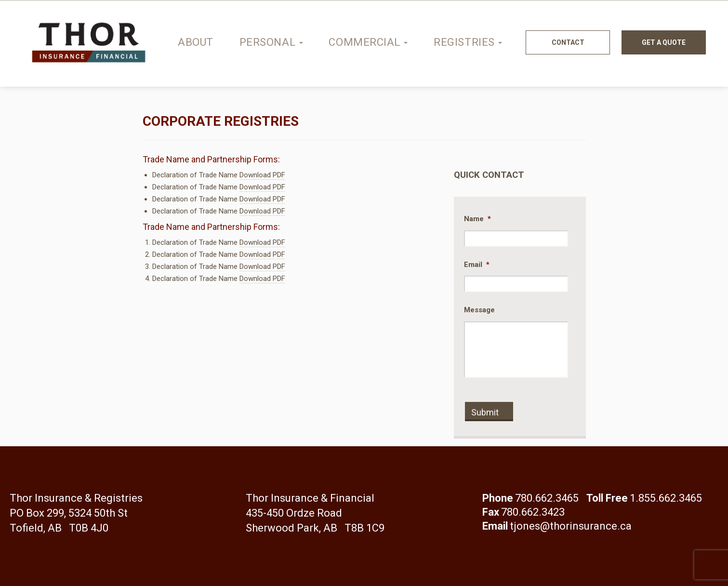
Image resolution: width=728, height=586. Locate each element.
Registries (468, 42)
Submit (485, 412)
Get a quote (664, 42)
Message (479, 310)
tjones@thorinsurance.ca (571, 526)
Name (477, 219)
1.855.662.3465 (666, 498)
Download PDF (262, 175)
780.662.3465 (547, 498)
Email (477, 265)
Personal (271, 42)
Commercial (368, 42)
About (196, 42)
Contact (568, 42)
